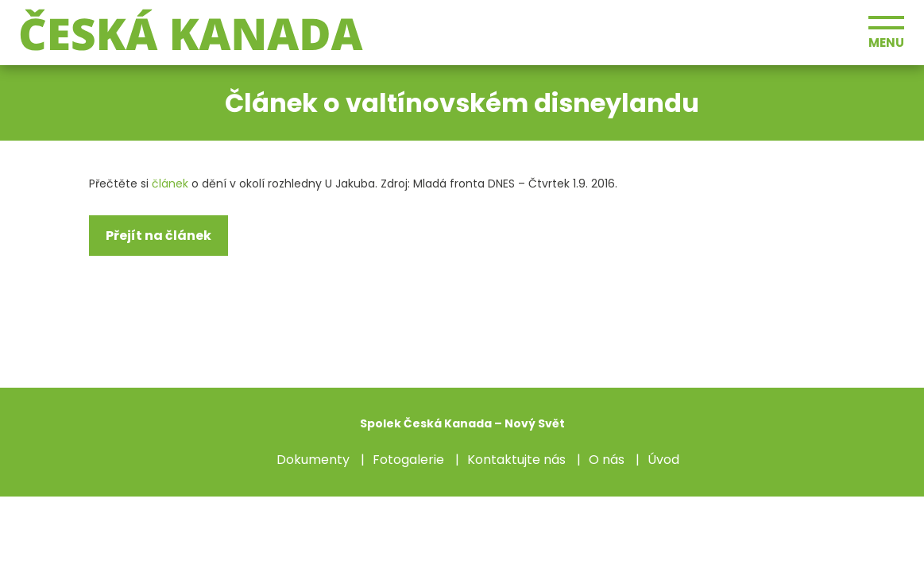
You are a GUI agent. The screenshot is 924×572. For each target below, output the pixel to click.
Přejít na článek (159, 236)
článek (170, 184)
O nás (607, 460)
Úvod (663, 460)
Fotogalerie (408, 460)
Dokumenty (313, 460)
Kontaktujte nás (516, 460)
